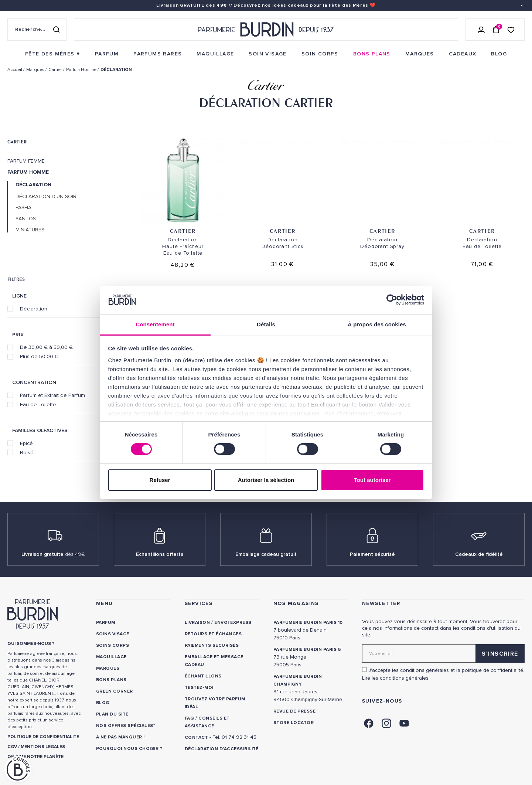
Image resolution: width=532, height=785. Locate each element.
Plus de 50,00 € (39, 356)
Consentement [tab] (155, 324)
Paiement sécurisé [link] (372, 554)
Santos (26, 219)
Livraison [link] (197, 623)
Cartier (17, 142)
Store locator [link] (294, 723)
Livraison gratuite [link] (53, 554)
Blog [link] (103, 703)
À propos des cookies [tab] (377, 324)
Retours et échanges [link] (213, 634)
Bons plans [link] (111, 680)
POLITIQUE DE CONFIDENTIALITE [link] (43, 737)
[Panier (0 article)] (496, 30)
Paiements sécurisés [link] (212, 645)
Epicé (26, 443)
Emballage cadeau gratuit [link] (266, 554)
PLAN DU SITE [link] (112, 714)
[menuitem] (53, 54)
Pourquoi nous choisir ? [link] (129, 749)
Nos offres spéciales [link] (125, 726)
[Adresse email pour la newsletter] (443, 653)
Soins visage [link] (113, 634)
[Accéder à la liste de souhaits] (511, 29)
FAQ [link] (189, 718)
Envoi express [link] (233, 623)
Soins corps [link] (112, 645)
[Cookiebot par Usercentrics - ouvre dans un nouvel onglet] (392, 300)
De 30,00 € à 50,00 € (46, 347)
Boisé (27, 452)
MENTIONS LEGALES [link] (43, 747)
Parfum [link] (106, 623)
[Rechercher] (56, 30)
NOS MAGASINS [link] (296, 603)
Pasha (23, 208)
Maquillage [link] (111, 657)
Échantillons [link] (203, 676)
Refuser (160, 480)
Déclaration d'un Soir (46, 197)
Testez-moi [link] (199, 688)
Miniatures (30, 230)
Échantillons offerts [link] (160, 554)
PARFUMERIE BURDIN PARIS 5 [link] (307, 650)
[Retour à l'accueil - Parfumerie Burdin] (266, 30)
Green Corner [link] (115, 691)
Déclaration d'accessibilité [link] (222, 749)
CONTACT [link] (196, 738)
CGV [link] (12, 747)
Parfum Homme (28, 172)
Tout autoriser (372, 480)
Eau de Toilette (38, 404)
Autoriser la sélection (266, 480)
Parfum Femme (26, 161)
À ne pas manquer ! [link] (120, 737)
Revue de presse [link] (294, 711)
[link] (53, 54)
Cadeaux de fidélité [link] (479, 554)
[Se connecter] (481, 30)
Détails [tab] (266, 324)
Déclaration (34, 309)
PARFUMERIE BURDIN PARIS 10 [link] (308, 623)
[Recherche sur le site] (37, 30)
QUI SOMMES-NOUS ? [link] (31, 644)
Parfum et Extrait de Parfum (52, 395)
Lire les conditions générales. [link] (396, 678)
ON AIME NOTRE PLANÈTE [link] (35, 757)
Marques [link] (108, 668)
